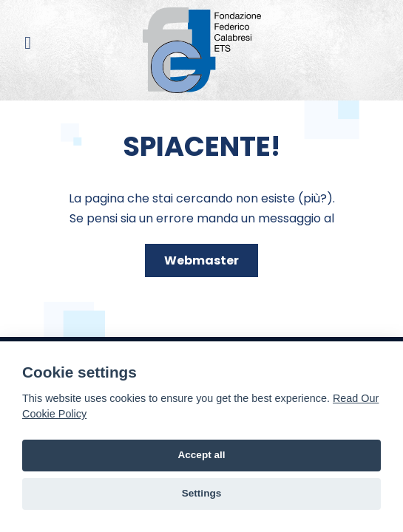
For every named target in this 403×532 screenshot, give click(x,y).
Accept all (201, 455)
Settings (202, 493)
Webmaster (201, 260)
